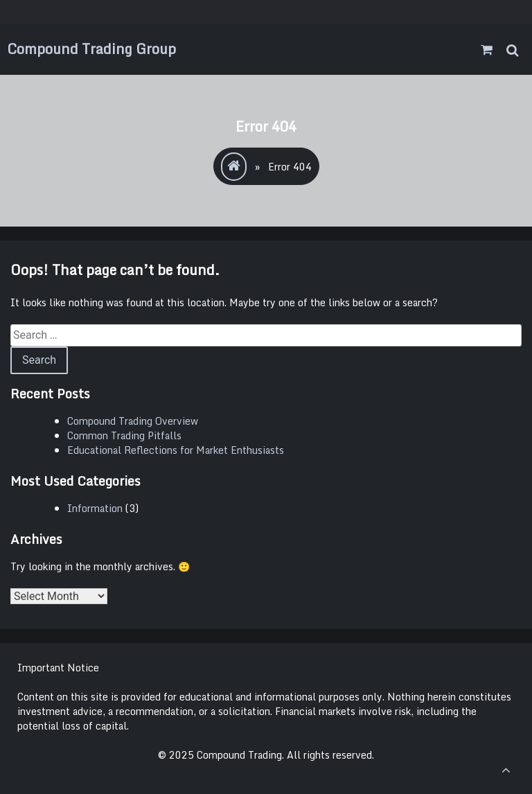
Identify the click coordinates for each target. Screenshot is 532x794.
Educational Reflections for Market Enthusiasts (176, 450)
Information (95, 508)
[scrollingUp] (506, 770)
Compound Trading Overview (133, 421)
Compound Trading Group (91, 49)
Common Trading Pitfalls (124, 435)
